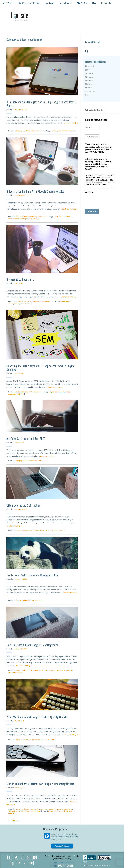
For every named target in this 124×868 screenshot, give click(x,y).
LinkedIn (89, 74)
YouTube (89, 88)
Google (55, 131)
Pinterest (89, 81)
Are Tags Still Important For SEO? (26, 438)
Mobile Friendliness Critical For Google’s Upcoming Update (40, 784)
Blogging (19, 131)
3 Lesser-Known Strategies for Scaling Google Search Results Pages (42, 104)
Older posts (14, 821)
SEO (32, 131)
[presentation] (104, 199)
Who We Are (82, 3)
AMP (56, 217)
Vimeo (88, 84)
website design (36, 302)
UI (19, 304)
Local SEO (26, 131)
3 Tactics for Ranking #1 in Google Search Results (35, 191)
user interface (25, 304)
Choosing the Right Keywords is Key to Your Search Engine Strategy (40, 368)
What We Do (8, 3)
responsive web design (64, 670)
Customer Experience (24, 531)
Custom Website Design (25, 670)
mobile (37, 670)
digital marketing (22, 392)
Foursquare (90, 92)
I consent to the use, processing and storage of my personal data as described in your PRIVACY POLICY (99, 148)
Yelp (88, 95)
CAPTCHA (89, 192)
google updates (54, 811)
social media (67, 217)
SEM (18, 394)
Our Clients (50, 3)
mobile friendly (66, 811)
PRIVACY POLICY (99, 182)
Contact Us (106, 3)
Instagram (90, 77)
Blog (94, 3)
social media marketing (28, 217)
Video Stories (66, 3)
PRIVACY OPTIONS (104, 176)
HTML (25, 461)
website (39, 531)
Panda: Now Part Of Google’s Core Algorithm (32, 575)
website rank (39, 131)
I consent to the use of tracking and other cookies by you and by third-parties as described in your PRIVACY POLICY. (99, 164)
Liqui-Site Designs (22, 302)
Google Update (21, 601)
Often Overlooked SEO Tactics (23, 505)
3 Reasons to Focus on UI (21, 279)
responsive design (47, 670)
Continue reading (70, 297)
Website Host (48, 531)
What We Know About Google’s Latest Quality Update (37, 717)
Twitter (89, 70)
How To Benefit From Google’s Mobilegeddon (32, 645)
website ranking (68, 131)
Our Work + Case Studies (29, 3)
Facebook (90, 66)
